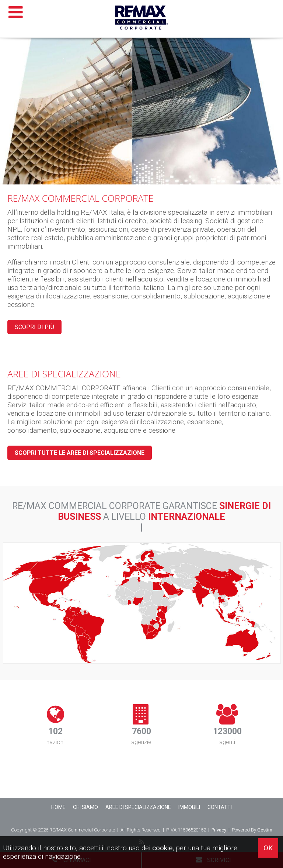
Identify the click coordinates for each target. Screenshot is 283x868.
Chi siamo (85, 807)
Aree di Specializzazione (138, 807)
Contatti (220, 807)
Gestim (265, 830)
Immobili (189, 807)
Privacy (219, 830)
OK (268, 848)
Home (58, 807)
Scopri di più (34, 327)
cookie (162, 848)
